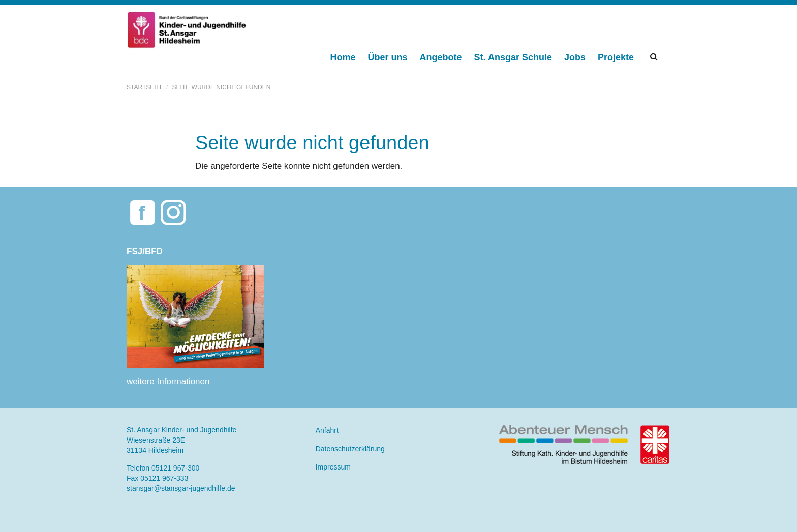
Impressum (333, 467)
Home (343, 57)
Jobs (575, 57)
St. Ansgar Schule (513, 57)
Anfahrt (327, 430)
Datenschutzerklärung (350, 449)
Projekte (616, 57)
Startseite (145, 88)
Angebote (441, 57)
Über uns (388, 57)
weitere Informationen (168, 381)
